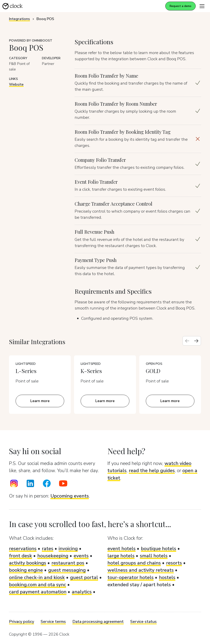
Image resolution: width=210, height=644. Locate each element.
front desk (21, 556)
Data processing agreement (98, 622)
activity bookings (28, 563)
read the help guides (152, 471)
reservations (23, 549)
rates (48, 549)
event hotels (122, 549)
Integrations (19, 19)
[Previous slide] (187, 341)
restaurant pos (68, 563)
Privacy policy (22, 622)
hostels (167, 577)
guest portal (84, 577)
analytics (82, 592)
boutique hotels (159, 549)
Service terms (53, 622)
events (81, 556)
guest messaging (67, 570)
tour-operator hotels (131, 577)
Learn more (40, 401)
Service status (143, 622)
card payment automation (38, 592)
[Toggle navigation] (202, 6)
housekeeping (53, 556)
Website (16, 84)
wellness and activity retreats (141, 570)
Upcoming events (70, 496)
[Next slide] (196, 341)
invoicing (68, 549)
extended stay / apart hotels (139, 585)
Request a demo (180, 6)
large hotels (121, 556)
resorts (174, 563)
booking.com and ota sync (38, 585)
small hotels (154, 556)
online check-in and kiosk (37, 577)
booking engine (26, 570)
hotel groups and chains (134, 563)
